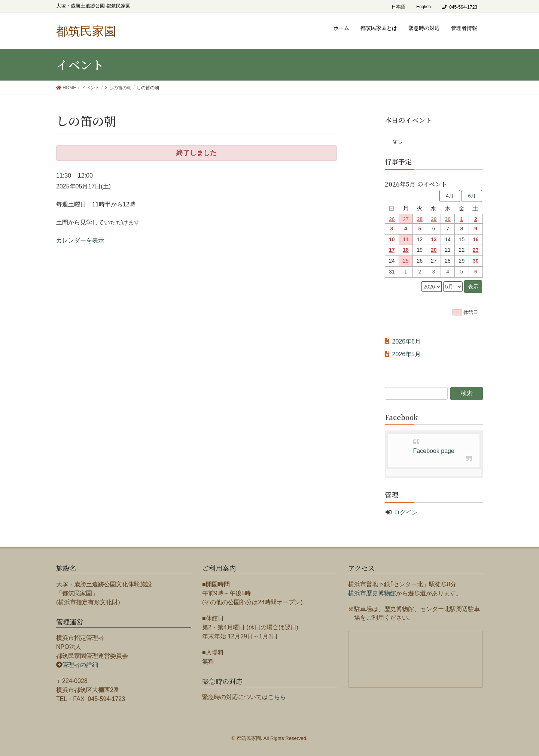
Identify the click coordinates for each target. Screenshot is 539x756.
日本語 (398, 7)
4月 (450, 196)
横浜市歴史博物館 (372, 593)
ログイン (406, 512)
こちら (277, 697)
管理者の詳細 (80, 665)
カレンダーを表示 (80, 240)
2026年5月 (407, 354)
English (424, 7)
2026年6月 (407, 341)
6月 (472, 196)
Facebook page (434, 451)
